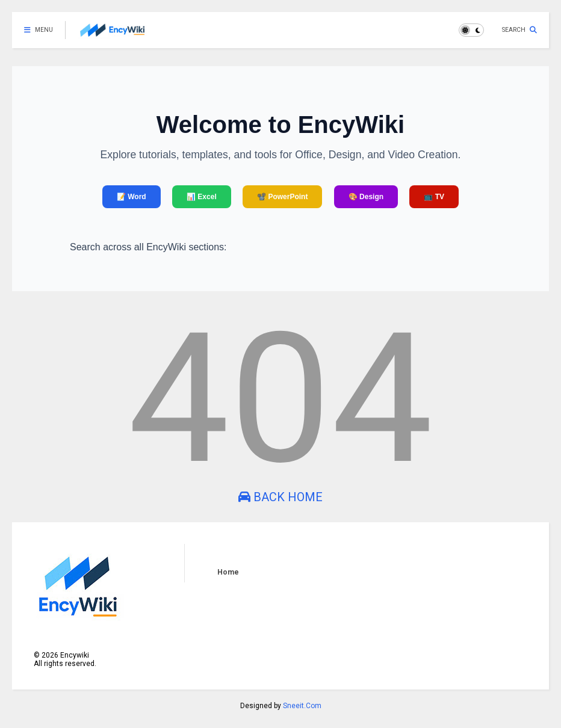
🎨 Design (366, 197)
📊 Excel (202, 197)
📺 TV (434, 197)
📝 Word (132, 197)
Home (228, 572)
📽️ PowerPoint (282, 197)
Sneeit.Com (302, 706)
